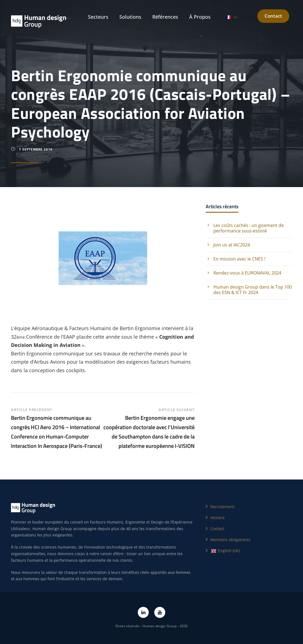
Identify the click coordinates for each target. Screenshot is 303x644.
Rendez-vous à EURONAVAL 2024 (247, 273)
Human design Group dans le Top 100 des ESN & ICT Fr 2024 (253, 290)
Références (165, 17)
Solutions (130, 17)
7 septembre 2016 (36, 149)
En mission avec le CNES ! (239, 259)
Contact (273, 16)
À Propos (200, 17)
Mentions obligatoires (230, 540)
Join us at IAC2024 (232, 245)
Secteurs (98, 17)
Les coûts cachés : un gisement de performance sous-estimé (249, 228)
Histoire (217, 518)
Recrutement (222, 507)
